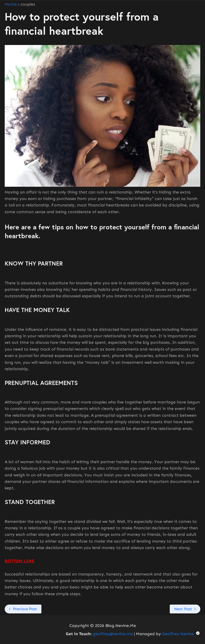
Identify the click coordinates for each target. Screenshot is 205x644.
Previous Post (25, 609)
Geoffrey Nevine (181, 634)
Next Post (183, 609)
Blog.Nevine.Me (121, 626)
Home (11, 4)
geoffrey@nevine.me (113, 634)
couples (28, 4)
